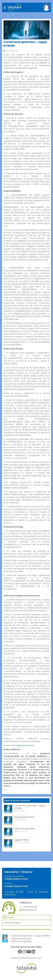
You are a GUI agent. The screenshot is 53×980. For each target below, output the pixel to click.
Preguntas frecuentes (24, 817)
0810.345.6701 (28, 910)
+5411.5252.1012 (28, 907)
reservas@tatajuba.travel (22, 745)
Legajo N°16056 (21, 840)
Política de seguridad (24, 828)
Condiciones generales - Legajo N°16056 (30, 936)
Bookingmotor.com (32, 958)
